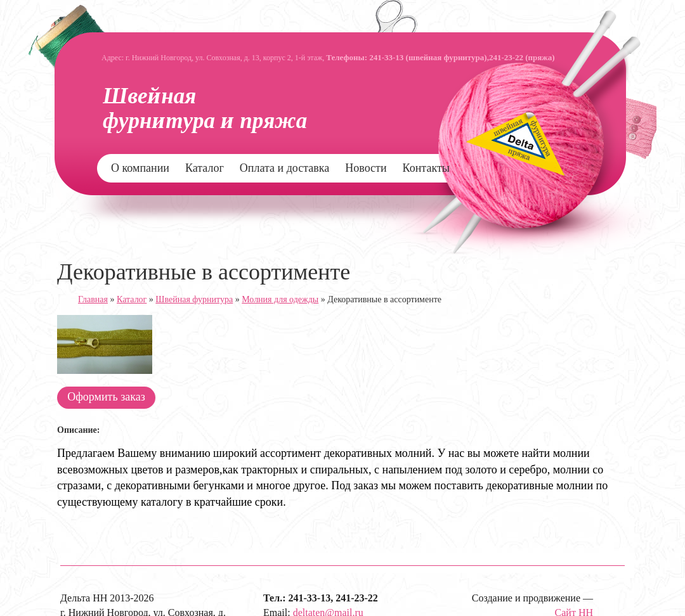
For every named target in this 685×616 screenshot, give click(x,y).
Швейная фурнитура (194, 299)
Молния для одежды (280, 299)
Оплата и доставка (284, 168)
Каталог (205, 168)
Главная (93, 299)
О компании (140, 168)
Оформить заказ (106, 397)
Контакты (426, 168)
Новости (366, 168)
